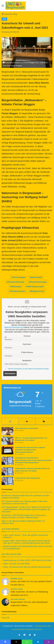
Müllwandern (16, 287)
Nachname (27, 344)
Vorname (27, 336)
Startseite (7, 14)
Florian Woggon (19, 277)
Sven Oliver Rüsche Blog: (11, 554)
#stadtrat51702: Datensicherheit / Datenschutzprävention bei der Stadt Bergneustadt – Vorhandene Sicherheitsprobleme (34, 460)
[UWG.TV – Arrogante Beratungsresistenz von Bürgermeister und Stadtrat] (7, 441)
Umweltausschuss (18, 291)
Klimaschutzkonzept (16, 282)
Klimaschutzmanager (38, 282)
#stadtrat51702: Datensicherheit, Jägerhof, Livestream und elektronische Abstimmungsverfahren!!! (30, 450)
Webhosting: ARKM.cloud (34, 629)
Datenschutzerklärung (13, 327)
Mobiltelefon (27, 360)
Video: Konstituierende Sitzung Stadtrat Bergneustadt (27, 567)
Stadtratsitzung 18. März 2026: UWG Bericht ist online (27, 560)
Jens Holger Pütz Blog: (10, 529)
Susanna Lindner (17, 589)
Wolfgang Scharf (37, 291)
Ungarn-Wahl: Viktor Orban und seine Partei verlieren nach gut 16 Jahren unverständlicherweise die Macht (27, 542)
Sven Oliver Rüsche (18, 599)
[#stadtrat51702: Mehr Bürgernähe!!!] (7, 481)
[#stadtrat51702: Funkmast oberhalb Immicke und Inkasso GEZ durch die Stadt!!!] (7, 471)
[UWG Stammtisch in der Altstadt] (7, 431)
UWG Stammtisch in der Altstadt (26, 428)
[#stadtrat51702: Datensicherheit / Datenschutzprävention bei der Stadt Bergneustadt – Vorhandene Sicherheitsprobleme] (7, 461)
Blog (15, 14)
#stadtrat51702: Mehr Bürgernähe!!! (28, 478)
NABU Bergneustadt (35, 287)
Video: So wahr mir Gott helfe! (16, 564)
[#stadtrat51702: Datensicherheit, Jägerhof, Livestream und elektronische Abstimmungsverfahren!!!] (7, 450)
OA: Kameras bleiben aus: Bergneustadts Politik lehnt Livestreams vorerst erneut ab (24, 502)
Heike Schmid (36, 277)
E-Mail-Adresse (27, 352)
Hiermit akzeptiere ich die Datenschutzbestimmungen (28, 369)
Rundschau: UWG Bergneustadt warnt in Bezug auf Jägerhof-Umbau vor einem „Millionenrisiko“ (24, 516)
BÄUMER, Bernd (17, 579)
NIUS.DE (6, 618)
